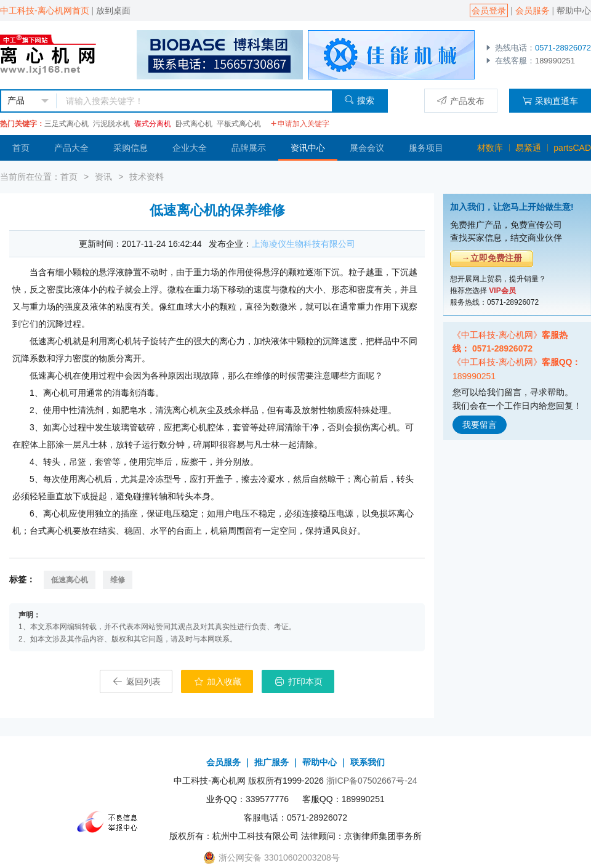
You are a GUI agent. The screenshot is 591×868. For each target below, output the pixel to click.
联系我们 (368, 762)
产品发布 (461, 101)
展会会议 (367, 148)
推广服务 (271, 762)
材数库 (490, 148)
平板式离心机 (239, 124)
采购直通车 (550, 101)
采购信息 (131, 148)
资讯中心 (308, 148)
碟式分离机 (153, 124)
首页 (21, 148)
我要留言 (480, 425)
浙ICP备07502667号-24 (372, 781)
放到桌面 (113, 10)
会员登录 (489, 10)
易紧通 (528, 148)
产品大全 (71, 148)
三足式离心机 (66, 124)
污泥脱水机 (111, 124)
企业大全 (190, 148)
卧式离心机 (194, 124)
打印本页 (298, 681)
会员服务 (533, 10)
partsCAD (572, 148)
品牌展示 (249, 148)
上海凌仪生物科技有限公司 (304, 244)
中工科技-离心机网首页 (45, 10)
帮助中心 (574, 10)
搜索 (359, 100)
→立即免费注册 (492, 258)
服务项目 (426, 148)
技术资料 (147, 177)
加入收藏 (217, 681)
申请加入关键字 (300, 124)
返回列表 (136, 681)
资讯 (103, 177)
